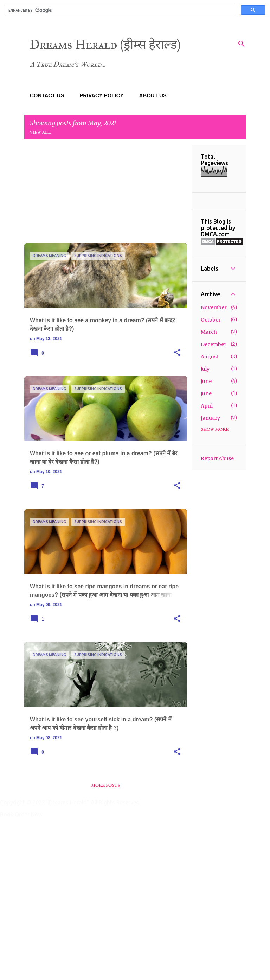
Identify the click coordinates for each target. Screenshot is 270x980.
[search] (120, 10)
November (214, 307)
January (210, 418)
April (207, 406)
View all (41, 133)
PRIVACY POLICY (101, 95)
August (210, 357)
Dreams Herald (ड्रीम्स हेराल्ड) (105, 45)
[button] (177, 353)
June (206, 381)
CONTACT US (47, 95)
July (205, 369)
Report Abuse (217, 458)
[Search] (242, 44)
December (214, 344)
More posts (106, 785)
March (209, 332)
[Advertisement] (106, 194)
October (211, 320)
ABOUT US (153, 95)
